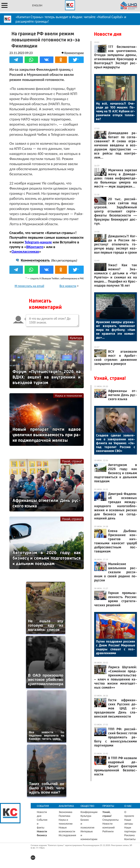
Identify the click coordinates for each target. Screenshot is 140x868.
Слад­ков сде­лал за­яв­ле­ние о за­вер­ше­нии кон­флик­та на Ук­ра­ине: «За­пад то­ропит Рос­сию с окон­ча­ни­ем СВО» (116, 443)
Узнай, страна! (72, 461)
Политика (65, 816)
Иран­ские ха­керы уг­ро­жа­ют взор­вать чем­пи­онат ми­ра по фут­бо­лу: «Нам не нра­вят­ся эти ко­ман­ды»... (116, 330)
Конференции (89, 812)
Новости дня (108, 34)
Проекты (108, 806)
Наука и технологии (68, 396)
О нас (128, 806)
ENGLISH (37, 5)
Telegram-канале (38, 242)
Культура (76, 338)
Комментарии (74, 53)
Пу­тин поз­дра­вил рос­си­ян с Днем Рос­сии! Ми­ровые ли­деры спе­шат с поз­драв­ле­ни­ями (116, 647)
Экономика (65, 812)
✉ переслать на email (29, 286)
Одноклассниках (25, 251)
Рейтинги (108, 831)
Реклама (129, 835)
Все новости (68, 286)
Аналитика (66, 806)
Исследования (67, 835)
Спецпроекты (111, 820)
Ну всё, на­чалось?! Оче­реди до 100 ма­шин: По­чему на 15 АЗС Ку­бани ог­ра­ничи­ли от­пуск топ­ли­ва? (116, 111)
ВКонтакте (35, 247)
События (43, 806)
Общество (87, 806)
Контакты (130, 839)
